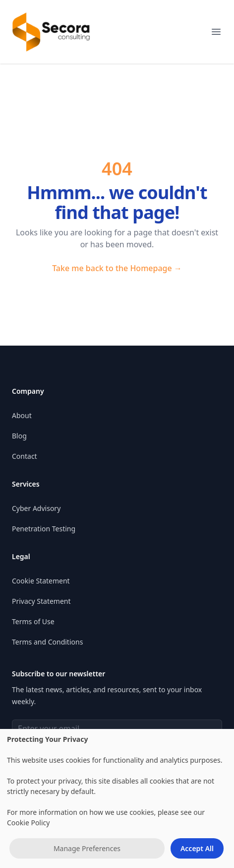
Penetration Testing (44, 529)
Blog (19, 436)
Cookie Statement (41, 581)
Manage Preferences (87, 848)
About (22, 415)
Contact (25, 456)
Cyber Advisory (36, 508)
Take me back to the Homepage (117, 268)
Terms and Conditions (47, 642)
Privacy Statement (41, 601)
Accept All (197, 848)
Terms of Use (33, 621)
